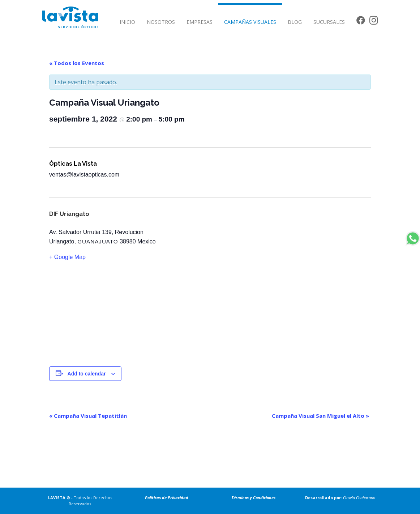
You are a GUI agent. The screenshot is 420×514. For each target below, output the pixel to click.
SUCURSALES (329, 22)
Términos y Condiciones (253, 498)
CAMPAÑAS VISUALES (250, 22)
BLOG (295, 22)
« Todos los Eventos (77, 63)
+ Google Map (67, 257)
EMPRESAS (200, 22)
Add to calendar (87, 374)
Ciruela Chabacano (359, 498)
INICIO (127, 22)
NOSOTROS (161, 22)
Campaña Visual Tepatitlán (88, 416)
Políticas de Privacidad (167, 498)
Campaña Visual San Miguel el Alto (320, 416)
